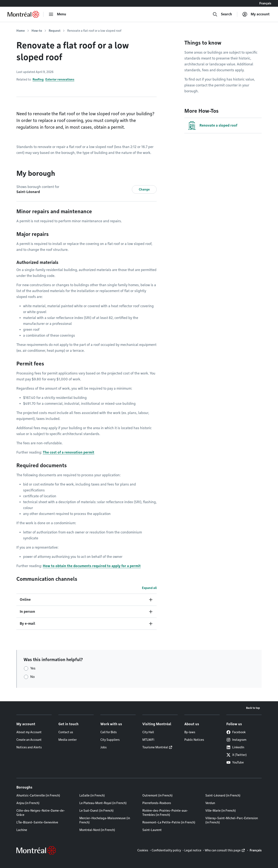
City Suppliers (110, 740)
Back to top (253, 708)
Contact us (66, 732)
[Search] (222, 14)
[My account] (256, 14)
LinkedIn (235, 747)
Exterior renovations (60, 79)
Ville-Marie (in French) (221, 811)
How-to (37, 31)
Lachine (22, 830)
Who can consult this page (223, 850)
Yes (33, 668)
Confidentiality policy (166, 850)
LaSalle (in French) (92, 795)
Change (144, 189)
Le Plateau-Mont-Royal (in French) (103, 803)
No (32, 677)
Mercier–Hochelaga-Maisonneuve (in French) (105, 820)
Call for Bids (109, 732)
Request (55, 31)
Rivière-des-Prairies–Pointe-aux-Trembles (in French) (165, 813)
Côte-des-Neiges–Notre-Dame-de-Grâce (41, 813)
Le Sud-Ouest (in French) (96, 811)
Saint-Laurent (152, 830)
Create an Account (29, 740)
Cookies (143, 850)
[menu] (57, 14)
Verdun (210, 803)
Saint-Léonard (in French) (223, 795)
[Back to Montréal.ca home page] (23, 14)
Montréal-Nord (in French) (97, 830)
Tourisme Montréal (155, 747)
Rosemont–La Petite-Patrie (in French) (169, 822)
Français (265, 3)
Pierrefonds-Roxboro (157, 803)
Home (21, 31)
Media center (68, 740)
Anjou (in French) (28, 803)
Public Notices (194, 740)
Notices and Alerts (29, 747)
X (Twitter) (237, 755)
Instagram (236, 740)
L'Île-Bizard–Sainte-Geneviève (37, 822)
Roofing (38, 79)
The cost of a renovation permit (69, 452)
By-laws (190, 732)
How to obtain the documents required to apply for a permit (92, 566)
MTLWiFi (148, 740)
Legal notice (193, 850)
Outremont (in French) (157, 795)
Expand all (149, 588)
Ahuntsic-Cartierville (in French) (38, 795)
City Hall (148, 732)
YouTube (235, 762)
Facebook (236, 732)
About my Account (29, 732)
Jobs (104, 747)
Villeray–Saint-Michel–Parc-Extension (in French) (232, 820)
